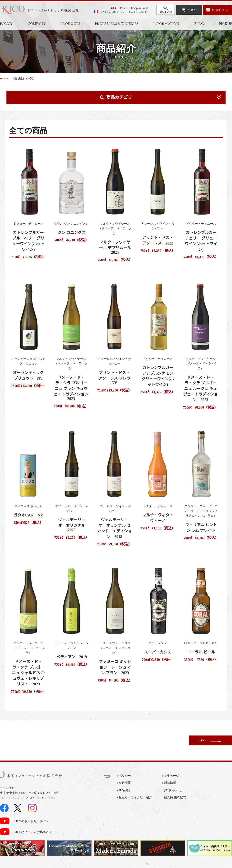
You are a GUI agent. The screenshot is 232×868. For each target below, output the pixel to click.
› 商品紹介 (124, 790)
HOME (4, 78)
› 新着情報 (169, 783)
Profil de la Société (139, 12)
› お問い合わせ (172, 790)
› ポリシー (124, 776)
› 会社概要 (124, 783)
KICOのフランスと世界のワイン (36, 832)
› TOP (106, 777)
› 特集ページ (171, 776)
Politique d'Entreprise (114, 12)
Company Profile (140, 8)
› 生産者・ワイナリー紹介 (134, 797)
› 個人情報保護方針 (175, 797)
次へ (203, 740)
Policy (124, 8)
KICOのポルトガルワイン (31, 821)
